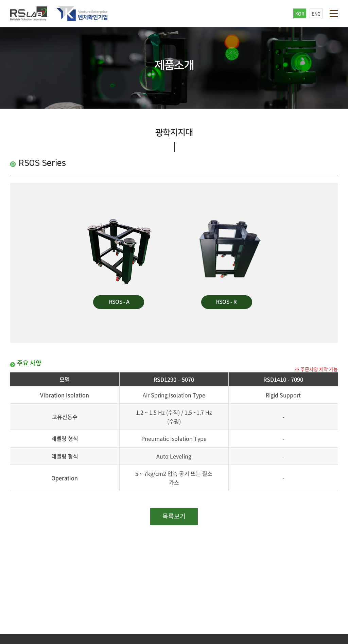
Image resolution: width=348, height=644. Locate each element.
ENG (316, 13)
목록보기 (174, 516)
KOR (300, 13)
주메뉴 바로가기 (0, 0)
